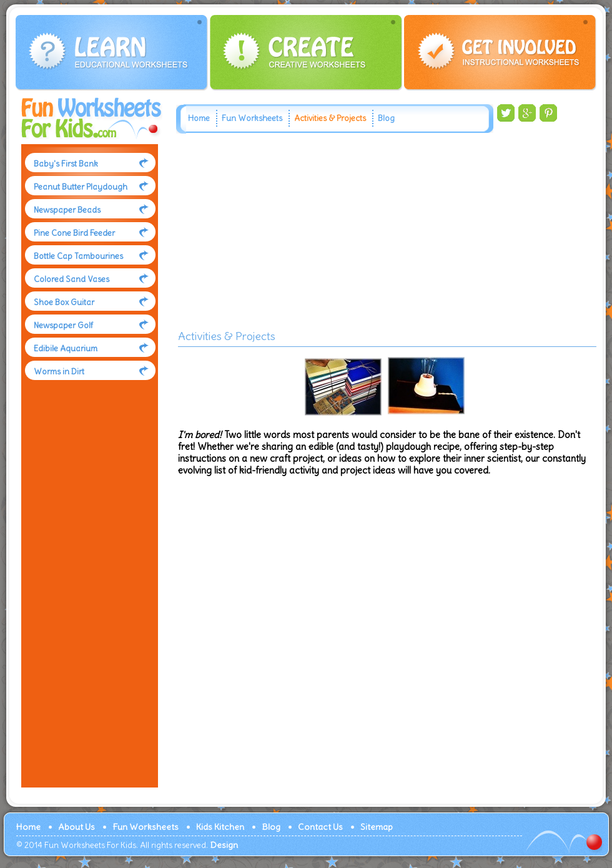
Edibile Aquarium (66, 349)
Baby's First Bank (66, 164)
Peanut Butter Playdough (81, 187)
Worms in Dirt (59, 372)
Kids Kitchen (220, 827)
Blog (386, 118)
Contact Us (320, 827)
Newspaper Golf (63, 325)
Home (199, 118)
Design (224, 845)
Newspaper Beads (67, 210)
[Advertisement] (87, 595)
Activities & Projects (330, 118)
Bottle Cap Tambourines (78, 256)
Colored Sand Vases (72, 279)
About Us (76, 827)
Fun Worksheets (252, 118)
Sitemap (377, 827)
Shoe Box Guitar (64, 302)
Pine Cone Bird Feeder (74, 233)
